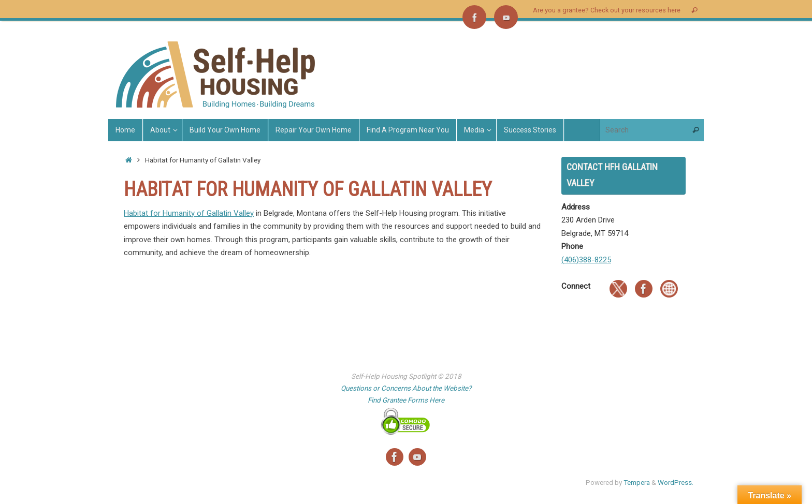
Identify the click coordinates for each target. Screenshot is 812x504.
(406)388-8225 (586, 260)
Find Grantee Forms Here (406, 400)
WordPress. (676, 482)
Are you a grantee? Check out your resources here (607, 10)
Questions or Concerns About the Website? (406, 388)
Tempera (637, 482)
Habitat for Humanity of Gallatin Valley (189, 213)
